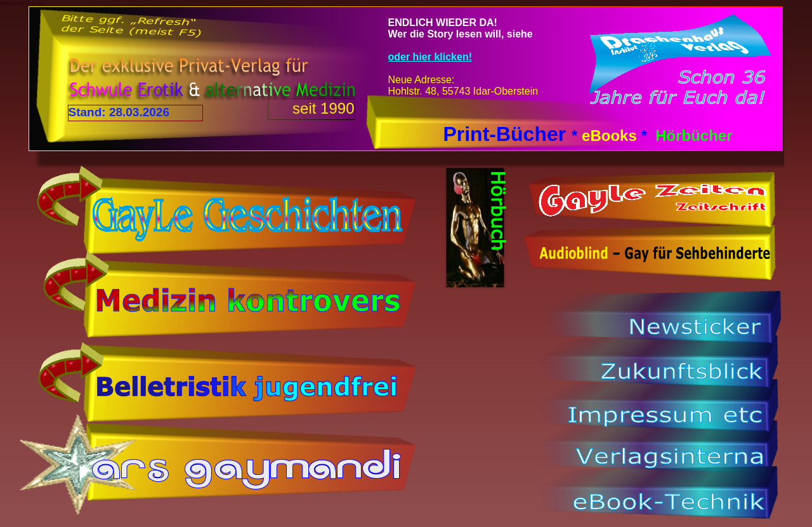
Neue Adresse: (422, 80)
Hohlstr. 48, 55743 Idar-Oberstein (463, 91)
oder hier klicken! (430, 57)
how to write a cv (21, 3)
